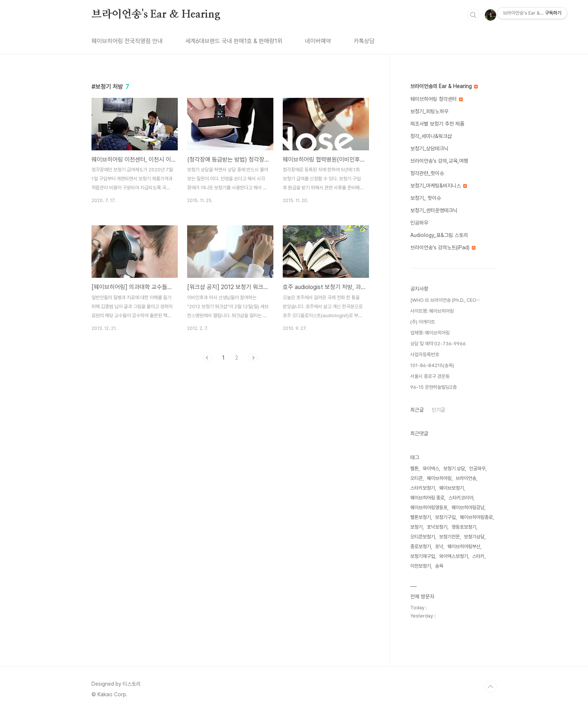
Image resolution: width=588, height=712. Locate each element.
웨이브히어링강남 (468, 507)
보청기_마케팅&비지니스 (439, 186)
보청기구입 (445, 517)
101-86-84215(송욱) (432, 365)
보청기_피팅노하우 (429, 111)
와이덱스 (431, 468)
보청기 (416, 527)
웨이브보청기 (451, 488)
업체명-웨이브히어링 (430, 333)
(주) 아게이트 (423, 322)
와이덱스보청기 (454, 556)
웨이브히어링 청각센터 (436, 99)
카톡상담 (364, 41)
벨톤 (414, 468)
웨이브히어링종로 (476, 517)
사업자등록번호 (425, 355)
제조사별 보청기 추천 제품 (437, 124)
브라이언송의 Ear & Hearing (444, 86)
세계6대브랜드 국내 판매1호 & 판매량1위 (234, 41)
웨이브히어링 (439, 478)
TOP (490, 687)
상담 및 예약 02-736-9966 (438, 344)
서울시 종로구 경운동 (430, 376)
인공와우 (419, 223)
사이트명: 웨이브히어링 (432, 311)
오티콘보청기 (423, 537)
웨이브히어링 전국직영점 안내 (127, 41)
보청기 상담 (454, 468)
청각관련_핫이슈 (427, 173)
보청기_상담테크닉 (429, 148)
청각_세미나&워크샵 (431, 136)
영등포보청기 (464, 527)
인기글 (438, 410)
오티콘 (416, 478)
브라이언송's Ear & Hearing (156, 15)
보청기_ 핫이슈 (426, 198)
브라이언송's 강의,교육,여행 (439, 161)
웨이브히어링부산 (464, 546)
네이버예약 (318, 41)
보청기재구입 (423, 556)
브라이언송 (466, 478)
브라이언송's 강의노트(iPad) (443, 247)
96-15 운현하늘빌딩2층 (433, 387)
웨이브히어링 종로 (427, 498)
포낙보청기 (437, 527)
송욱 (439, 566)
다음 (253, 358)
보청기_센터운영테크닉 (434, 210)
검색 (473, 15)
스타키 (478, 556)
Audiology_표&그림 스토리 (439, 235)
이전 (207, 358)
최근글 (417, 410)
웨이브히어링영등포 (429, 507)
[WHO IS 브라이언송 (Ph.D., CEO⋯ (445, 300)
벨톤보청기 (421, 517)
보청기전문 (449, 537)
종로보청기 (421, 546)
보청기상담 (474, 537)
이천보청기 (421, 566)
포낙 (439, 546)
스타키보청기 (423, 488)
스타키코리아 (461, 498)
